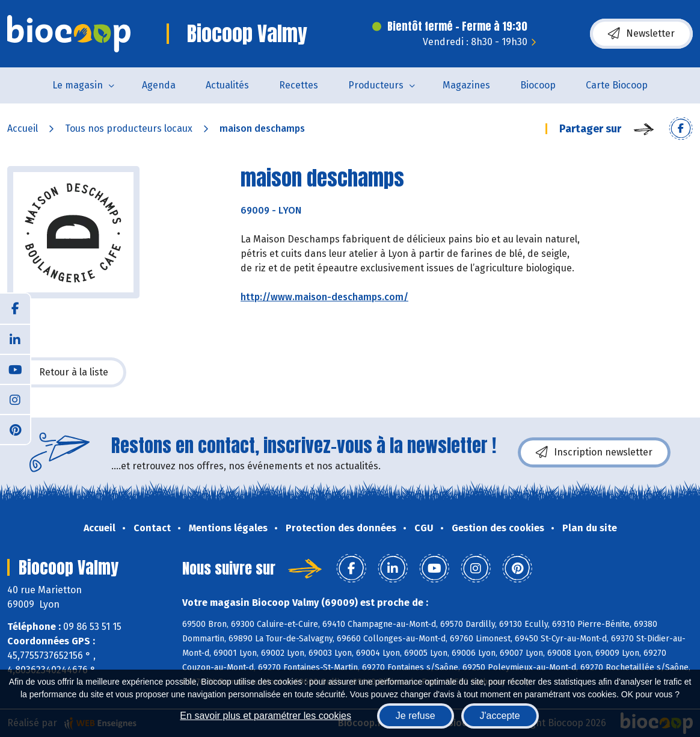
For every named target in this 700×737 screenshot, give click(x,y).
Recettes (299, 85)
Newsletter (641, 34)
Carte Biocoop (617, 85)
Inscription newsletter (594, 452)
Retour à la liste (67, 372)
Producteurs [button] (376, 85)
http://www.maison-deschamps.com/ (324, 297)
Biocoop (538, 85)
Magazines (466, 85)
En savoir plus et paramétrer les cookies (266, 716)
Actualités (227, 85)
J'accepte (500, 716)
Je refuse (416, 716)
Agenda (159, 85)
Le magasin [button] (78, 85)
